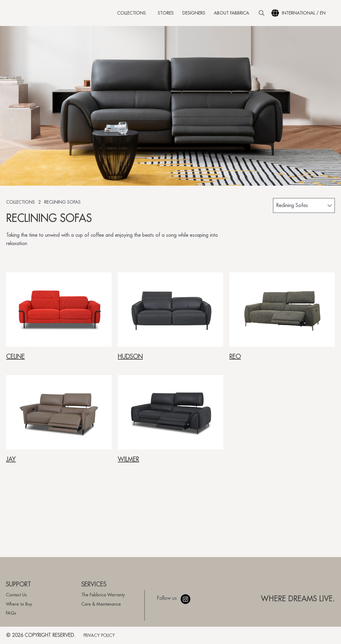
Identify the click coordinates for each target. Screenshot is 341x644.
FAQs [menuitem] (11, 613)
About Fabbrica (232, 14)
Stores (166, 14)
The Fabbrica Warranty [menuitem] (103, 595)
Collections (133, 14)
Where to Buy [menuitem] (19, 604)
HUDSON (130, 360)
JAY (11, 462)
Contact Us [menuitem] (16, 595)
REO (235, 360)
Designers (194, 14)
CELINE (15, 360)
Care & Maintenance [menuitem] (101, 604)
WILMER (128, 462)
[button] (262, 14)
